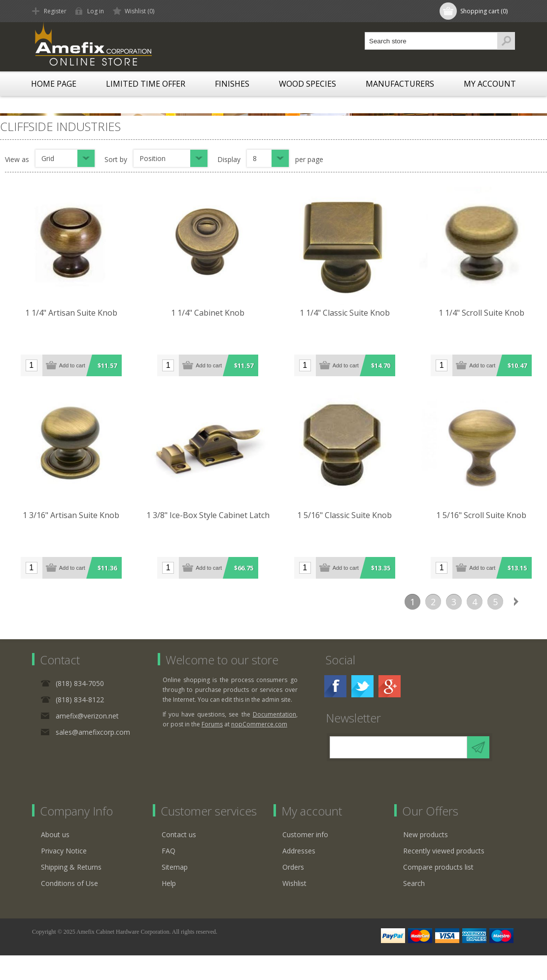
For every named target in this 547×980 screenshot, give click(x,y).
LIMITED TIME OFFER (146, 84)
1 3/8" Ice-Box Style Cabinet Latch (208, 515)
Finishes (232, 84)
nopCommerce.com (259, 724)
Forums (212, 724)
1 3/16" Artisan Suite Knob (71, 515)
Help (169, 883)
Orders (293, 867)
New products (426, 834)
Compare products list (438, 867)
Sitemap (175, 867)
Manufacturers (400, 84)
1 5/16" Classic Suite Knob (344, 515)
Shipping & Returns (71, 867)
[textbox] (431, 41)
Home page (54, 84)
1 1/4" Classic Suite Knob (345, 313)
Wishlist (294, 883)
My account (490, 84)
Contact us (179, 834)
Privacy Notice (64, 851)
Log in (96, 11)
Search (414, 883)
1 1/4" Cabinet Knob (208, 313)
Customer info (305, 834)
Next (516, 602)
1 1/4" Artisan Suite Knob (71, 313)
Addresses (299, 851)
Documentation (274, 714)
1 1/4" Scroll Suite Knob (481, 313)
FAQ (169, 851)
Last (537, 602)
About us (55, 834)
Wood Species (308, 84)
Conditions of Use (69, 883)
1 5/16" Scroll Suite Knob (481, 515)
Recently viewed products (444, 851)
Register (55, 11)
